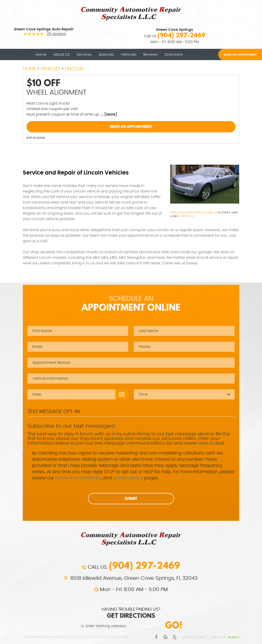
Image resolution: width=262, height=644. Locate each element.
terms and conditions (78, 478)
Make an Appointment (131, 127)
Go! (174, 625)
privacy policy (128, 478)
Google (165, 637)
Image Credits (194, 637)
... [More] (108, 114)
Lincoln (74, 69)
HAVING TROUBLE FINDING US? (131, 613)
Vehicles (129, 55)
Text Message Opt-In (54, 411)
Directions (174, 55)
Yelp (175, 637)
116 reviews (56, 34)
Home (41, 55)
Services (84, 55)
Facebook (156, 637)
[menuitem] (41, 55)
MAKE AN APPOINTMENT (240, 55)
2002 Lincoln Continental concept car (194, 212)
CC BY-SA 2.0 (186, 216)
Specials (106, 55)
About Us (61, 55)
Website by (224, 637)
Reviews (150, 55)
